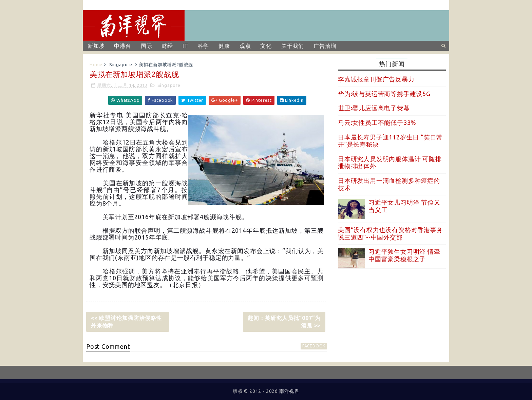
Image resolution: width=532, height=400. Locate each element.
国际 (147, 46)
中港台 (122, 46)
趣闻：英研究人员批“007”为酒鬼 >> (284, 322)
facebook (314, 346)
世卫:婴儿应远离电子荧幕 (374, 108)
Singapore (121, 64)
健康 (224, 46)
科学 (204, 46)
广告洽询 (325, 46)
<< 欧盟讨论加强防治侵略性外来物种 (126, 322)
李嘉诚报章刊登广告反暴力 (376, 79)
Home (96, 64)
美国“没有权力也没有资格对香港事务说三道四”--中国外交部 (391, 233)
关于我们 (293, 46)
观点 (245, 46)
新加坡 (96, 46)
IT (185, 46)
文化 (266, 46)
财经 (167, 46)
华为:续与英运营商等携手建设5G (384, 94)
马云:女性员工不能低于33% (377, 122)
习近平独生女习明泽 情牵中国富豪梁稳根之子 (404, 255)
